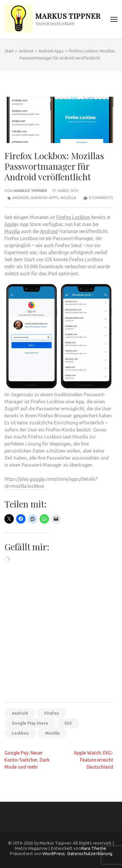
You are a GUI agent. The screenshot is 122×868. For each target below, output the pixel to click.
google (37, 479)
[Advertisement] (61, 634)
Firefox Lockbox (73, 217)
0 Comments (101, 198)
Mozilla (68, 198)
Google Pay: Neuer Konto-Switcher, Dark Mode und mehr (27, 760)
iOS (68, 723)
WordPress (54, 853)
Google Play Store (30, 723)
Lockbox (20, 733)
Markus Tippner (68, 16)
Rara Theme (94, 848)
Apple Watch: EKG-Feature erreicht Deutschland (94, 760)
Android (21, 198)
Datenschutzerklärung (90, 853)
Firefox (52, 713)
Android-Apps (45, 198)
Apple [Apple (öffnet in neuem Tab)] (10, 224)
